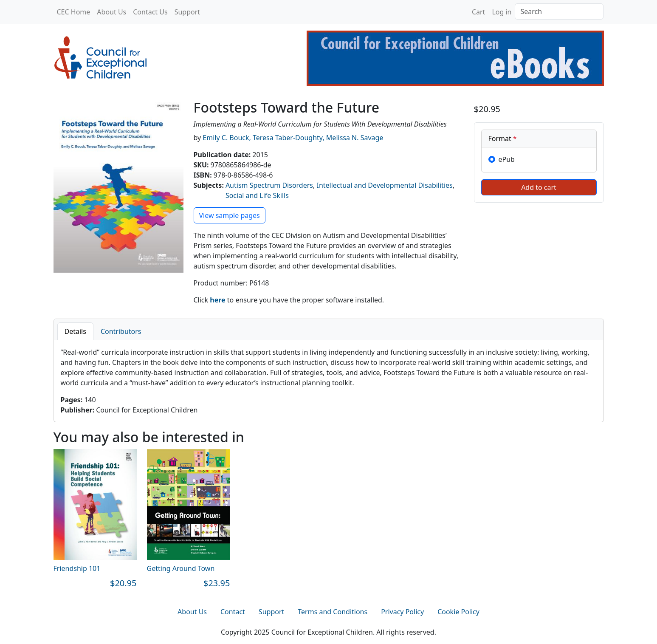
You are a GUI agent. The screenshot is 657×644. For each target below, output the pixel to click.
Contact (233, 612)
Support (187, 12)
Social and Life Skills (257, 195)
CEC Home (74, 12)
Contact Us (150, 12)
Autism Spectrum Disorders (269, 185)
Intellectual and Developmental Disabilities (384, 185)
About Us (111, 12)
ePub (507, 159)
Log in (502, 12)
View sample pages (230, 215)
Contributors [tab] (121, 331)
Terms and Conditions (333, 612)
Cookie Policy (458, 612)
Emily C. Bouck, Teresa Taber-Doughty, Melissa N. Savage (293, 138)
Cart (478, 12)
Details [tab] (75, 331)
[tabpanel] (329, 381)
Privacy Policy (402, 612)
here (217, 300)
